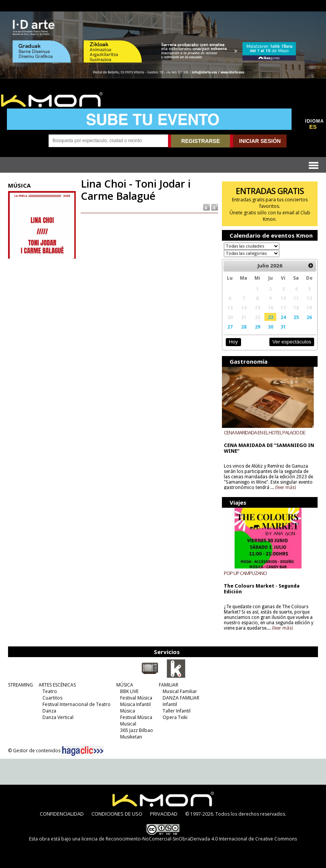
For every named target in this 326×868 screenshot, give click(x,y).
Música (128, 711)
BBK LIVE (129, 691)
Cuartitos (52, 698)
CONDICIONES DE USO (117, 814)
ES (313, 127)
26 (309, 317)
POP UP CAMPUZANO (245, 573)
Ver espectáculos (292, 342)
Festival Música (136, 698)
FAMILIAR (169, 685)
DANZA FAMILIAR (181, 698)
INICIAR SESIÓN (260, 141)
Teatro (50, 691)
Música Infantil (135, 704)
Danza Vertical (58, 717)
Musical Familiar (180, 691)
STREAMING (20, 685)
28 (244, 327)
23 (271, 317)
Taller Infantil (177, 711)
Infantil (170, 704)
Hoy (233, 342)
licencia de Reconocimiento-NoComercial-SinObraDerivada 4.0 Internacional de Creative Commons (189, 839)
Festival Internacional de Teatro (77, 704)
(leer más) (285, 487)
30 (271, 327)
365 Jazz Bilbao (137, 730)
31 (283, 327)
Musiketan (131, 737)
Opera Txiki (175, 717)
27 (230, 327)
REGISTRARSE (201, 141)
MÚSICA (125, 685)
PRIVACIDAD (164, 814)
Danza (49, 711)
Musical (128, 724)
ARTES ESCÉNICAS (57, 685)
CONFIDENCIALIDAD (62, 814)
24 (283, 317)
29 (258, 327)
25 (296, 317)
